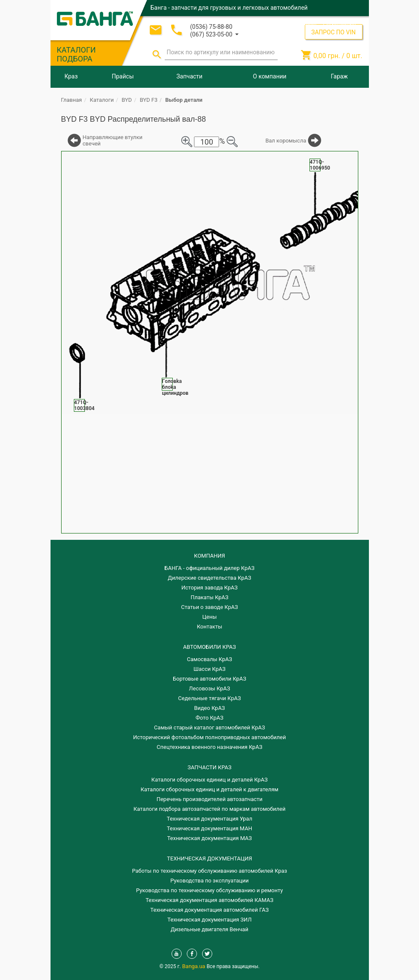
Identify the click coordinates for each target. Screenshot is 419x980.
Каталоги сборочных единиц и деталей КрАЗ (210, 780)
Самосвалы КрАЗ (209, 659)
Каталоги (102, 100)
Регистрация (340, 23)
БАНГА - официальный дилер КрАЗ (210, 568)
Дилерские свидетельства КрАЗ (209, 578)
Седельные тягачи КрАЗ (210, 698)
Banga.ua (194, 966)
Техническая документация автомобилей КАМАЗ (209, 900)
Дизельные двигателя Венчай (209, 929)
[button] (214, 34)
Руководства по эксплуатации (209, 881)
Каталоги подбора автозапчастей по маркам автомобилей (210, 809)
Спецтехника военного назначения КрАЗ (209, 747)
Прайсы (123, 76)
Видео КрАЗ (209, 708)
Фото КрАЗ (210, 718)
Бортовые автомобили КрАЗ (209, 679)
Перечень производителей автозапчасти (210, 799)
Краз (71, 76)
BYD (127, 100)
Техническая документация (209, 859)
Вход (311, 23)
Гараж (339, 76)
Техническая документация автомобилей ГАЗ (209, 910)
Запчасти (190, 76)
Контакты (210, 627)
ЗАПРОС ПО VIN (333, 32)
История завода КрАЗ (209, 588)
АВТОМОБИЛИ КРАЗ (209, 647)
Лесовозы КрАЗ (209, 688)
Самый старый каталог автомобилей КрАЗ (209, 727)
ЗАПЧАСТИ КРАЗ (209, 767)
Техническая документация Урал (209, 819)
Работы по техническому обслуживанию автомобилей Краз (209, 871)
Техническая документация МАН (209, 828)
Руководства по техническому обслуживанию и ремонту (210, 890)
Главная (72, 100)
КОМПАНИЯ (209, 556)
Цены (210, 617)
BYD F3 (149, 100)
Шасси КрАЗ (209, 669)
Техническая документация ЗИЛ (209, 920)
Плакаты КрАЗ (209, 597)
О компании (270, 76)
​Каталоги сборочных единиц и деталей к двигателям (209, 789)
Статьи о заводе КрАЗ (210, 607)
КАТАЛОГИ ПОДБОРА (76, 54)
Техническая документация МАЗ (210, 838)
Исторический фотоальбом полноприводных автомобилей (210, 737)
